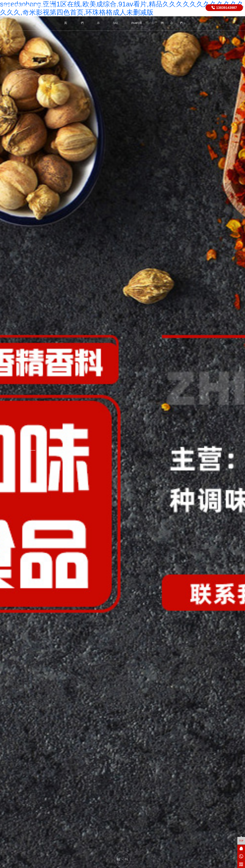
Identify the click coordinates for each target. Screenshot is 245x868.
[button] (30, 450)
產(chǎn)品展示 (105, 15)
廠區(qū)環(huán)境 (138, 15)
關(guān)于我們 (89, 15)
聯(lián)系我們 (187, 15)
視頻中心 (175, 15)
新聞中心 (156, 15)
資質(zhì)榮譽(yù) (121, 15)
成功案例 (165, 15)
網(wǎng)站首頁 (72, 15)
